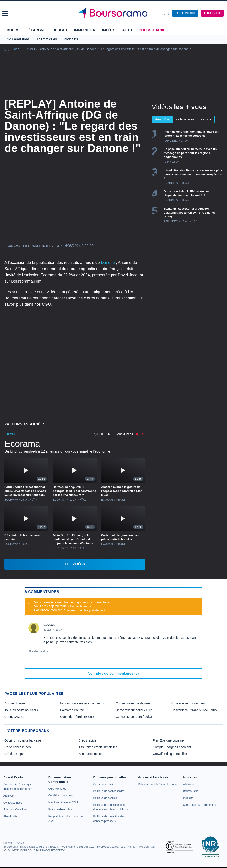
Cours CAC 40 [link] (14, 717)
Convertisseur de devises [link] (133, 703)
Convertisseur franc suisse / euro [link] (194, 710)
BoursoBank (152, 30)
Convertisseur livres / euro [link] (189, 703)
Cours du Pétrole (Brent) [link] (77, 717)
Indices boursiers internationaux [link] (82, 703)
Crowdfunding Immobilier (170, 754)
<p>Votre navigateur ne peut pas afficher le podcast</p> (75, 365)
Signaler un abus (38, 651)
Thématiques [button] (47, 39)
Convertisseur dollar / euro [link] (134, 710)
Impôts (109, 30)
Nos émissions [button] (18, 39)
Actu (127, 30)
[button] (5, 13)
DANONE (10, 434)
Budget (60, 30)
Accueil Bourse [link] (15, 703)
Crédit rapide (88, 740)
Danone (108, 263)
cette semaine (185, 119)
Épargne (37, 30)
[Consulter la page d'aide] (168, 13)
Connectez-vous (81, 606)
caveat (49, 625)
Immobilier (85, 30)
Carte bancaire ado (18, 747)
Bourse (14, 30)
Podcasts (71, 39)
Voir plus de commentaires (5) (113, 673)
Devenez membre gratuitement (85, 610)
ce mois (206, 119)
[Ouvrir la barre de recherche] (164, 13)
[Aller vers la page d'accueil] (114, 13)
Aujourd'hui (162, 119)
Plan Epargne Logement (169, 740)
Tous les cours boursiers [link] (21, 710)
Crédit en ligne (14, 754)
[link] (8, 796)
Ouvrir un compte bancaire (23, 740)
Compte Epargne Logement (172, 747)
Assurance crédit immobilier (98, 747)
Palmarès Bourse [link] (72, 710)
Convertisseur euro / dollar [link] (134, 717)
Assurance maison (91, 754)
